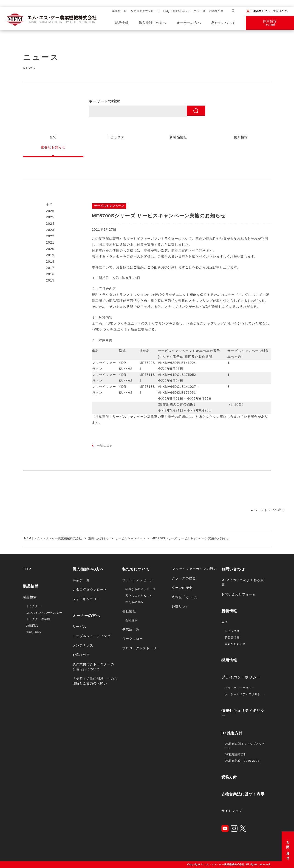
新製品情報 (232, 638)
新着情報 (229, 611)
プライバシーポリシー (241, 677)
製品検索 (30, 597)
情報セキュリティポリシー (243, 713)
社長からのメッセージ (140, 589)
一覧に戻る (105, 446)
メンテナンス (83, 645)
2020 (50, 249)
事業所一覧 (120, 11)
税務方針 (229, 777)
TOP (27, 569)
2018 (50, 262)
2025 (50, 217)
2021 (50, 242)
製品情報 (122, 23)
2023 (50, 230)
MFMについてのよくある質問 (243, 582)
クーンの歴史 (182, 588)
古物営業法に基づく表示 (243, 794)
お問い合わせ (288, 849)
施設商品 (32, 626)
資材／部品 (34, 632)
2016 (50, 274)
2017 (50, 268)
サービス (79, 627)
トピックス (232, 631)
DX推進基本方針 (236, 754)
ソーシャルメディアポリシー (244, 694)
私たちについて (223, 23)
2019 (50, 255)
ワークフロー (133, 639)
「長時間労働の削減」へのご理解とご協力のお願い (95, 681)
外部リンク (180, 606)
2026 (50, 211)
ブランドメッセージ (138, 580)
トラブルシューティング (92, 636)
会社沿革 (131, 620)
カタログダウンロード (145, 11)
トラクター (34, 606)
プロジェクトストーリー (141, 648)
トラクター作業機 (38, 619)
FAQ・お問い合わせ (177, 11)
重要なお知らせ (235, 644)
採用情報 (229, 660)
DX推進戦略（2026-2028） (243, 761)
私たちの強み (134, 602)
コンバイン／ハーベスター (44, 613)
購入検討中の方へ (153, 23)
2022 (50, 236)
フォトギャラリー (86, 599)
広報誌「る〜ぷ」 (186, 597)
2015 (50, 280)
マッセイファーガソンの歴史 (194, 569)
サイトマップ (232, 811)
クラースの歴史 (184, 578)
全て (49, 204)
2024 (50, 224)
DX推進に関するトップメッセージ (245, 746)
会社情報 (129, 611)
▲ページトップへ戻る (268, 510)
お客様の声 (216, 11)
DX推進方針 (232, 733)
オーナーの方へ (189, 23)
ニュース (200, 11)
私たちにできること (139, 596)
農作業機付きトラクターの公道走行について (93, 667)
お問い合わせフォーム (239, 594)
